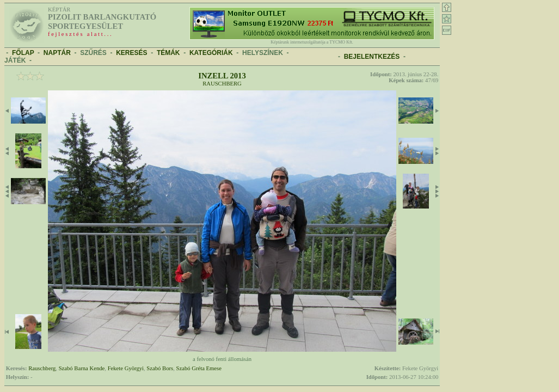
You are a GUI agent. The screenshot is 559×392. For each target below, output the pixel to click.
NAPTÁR (57, 53)
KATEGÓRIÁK (211, 53)
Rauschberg (222, 84)
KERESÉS (131, 53)
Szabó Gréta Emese (199, 368)
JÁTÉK (15, 60)
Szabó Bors (160, 368)
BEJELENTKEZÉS (372, 57)
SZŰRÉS (93, 53)
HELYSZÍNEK (263, 53)
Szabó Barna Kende (82, 368)
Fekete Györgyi (126, 368)
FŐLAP (23, 53)
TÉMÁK (168, 53)
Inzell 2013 (222, 76)
